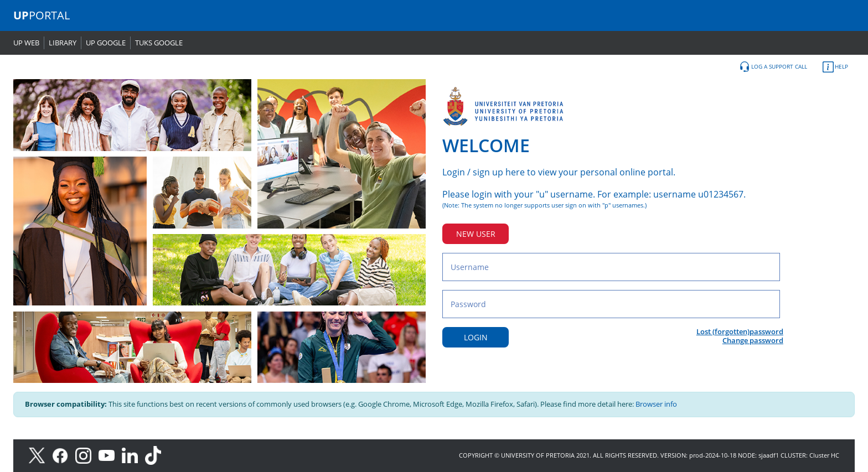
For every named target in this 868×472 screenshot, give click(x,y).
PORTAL (42, 15)
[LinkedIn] (133, 455)
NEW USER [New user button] (476, 234)
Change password (753, 340)
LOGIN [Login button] (476, 337)
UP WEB (26, 43)
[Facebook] (64, 455)
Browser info (656, 404)
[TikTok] (156, 455)
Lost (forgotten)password (740, 331)
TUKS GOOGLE (159, 43)
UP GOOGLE (106, 43)
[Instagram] (87, 455)
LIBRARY (63, 43)
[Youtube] (110, 455)
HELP (835, 67)
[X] (40, 455)
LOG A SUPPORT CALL (773, 67)
